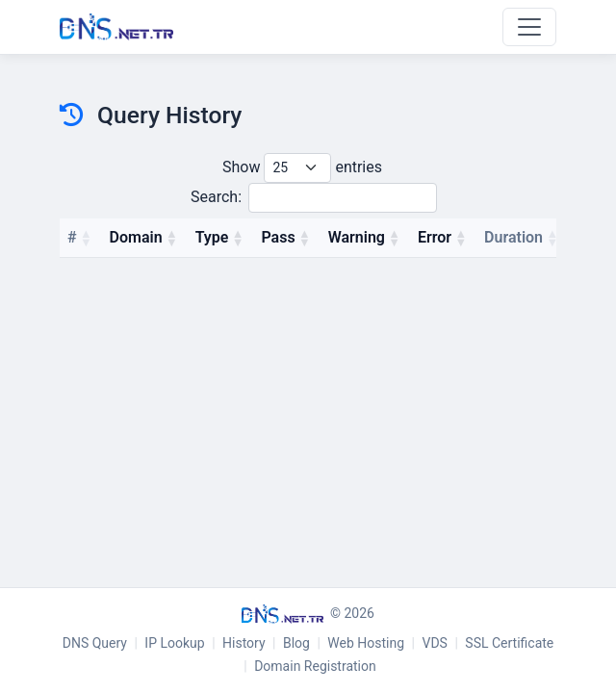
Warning (357, 237)
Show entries (302, 168)
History (244, 643)
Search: (314, 198)
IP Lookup (174, 643)
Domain (136, 237)
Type (212, 237)
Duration (513, 237)
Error (435, 237)
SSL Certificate (509, 643)
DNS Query (95, 643)
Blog (296, 643)
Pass (278, 237)
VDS (435, 643)
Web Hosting (366, 643)
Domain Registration (315, 666)
